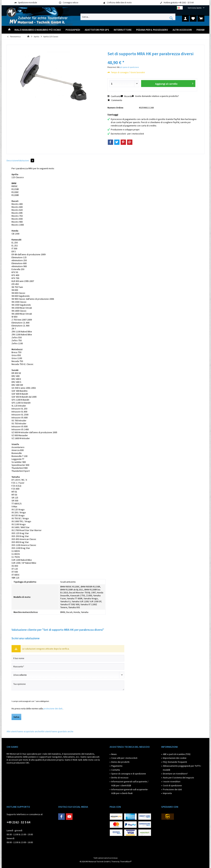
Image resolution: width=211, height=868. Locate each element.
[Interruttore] (123, 30)
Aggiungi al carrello (174, 83)
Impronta (167, 793)
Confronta (114, 96)
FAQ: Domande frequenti (175, 762)
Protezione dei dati (172, 789)
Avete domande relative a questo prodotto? (155, 96)
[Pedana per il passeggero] (152, 30)
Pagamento (117, 766)
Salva (16, 717)
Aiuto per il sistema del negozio (178, 778)
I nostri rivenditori (172, 781)
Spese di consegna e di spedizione (129, 774)
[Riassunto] (68, 666)
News (114, 754)
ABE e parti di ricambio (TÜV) (177, 754)
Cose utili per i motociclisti (124, 758)
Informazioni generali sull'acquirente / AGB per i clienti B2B (130, 783)
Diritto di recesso (120, 778)
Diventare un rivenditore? (175, 774)
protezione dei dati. (53, 709)
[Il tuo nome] (68, 658)
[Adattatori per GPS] (97, 30)
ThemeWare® (126, 861)
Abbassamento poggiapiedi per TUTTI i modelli (182, 768)
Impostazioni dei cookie (175, 758)
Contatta (116, 770)
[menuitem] (195, 8)
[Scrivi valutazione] (68, 675)
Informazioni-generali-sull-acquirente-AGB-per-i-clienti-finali (130, 791)
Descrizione (12, 160)
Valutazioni (26, 160)
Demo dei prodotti (120, 762)
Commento (115, 100)
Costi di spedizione (172, 785)
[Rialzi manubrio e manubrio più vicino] (38, 30)
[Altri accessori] (182, 30)
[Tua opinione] (68, 686)
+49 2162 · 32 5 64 (18, 822)
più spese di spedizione (129, 67)
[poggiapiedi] (73, 30)
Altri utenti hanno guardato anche (57, 731)
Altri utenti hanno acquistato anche (24, 731)
